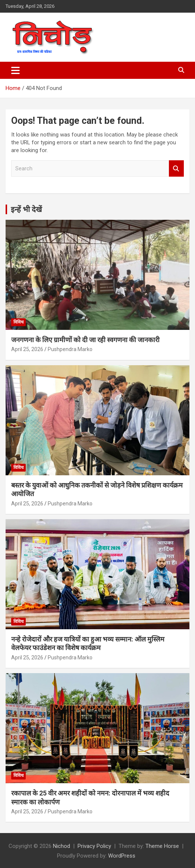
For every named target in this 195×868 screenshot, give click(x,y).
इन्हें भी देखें (26, 209)
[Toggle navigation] (15, 70)
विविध (18, 322)
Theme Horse (162, 846)
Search (176, 169)
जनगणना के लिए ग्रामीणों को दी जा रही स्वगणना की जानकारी (85, 340)
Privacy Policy (94, 846)
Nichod (62, 846)
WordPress (122, 856)
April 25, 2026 (27, 349)
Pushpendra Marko (70, 349)
